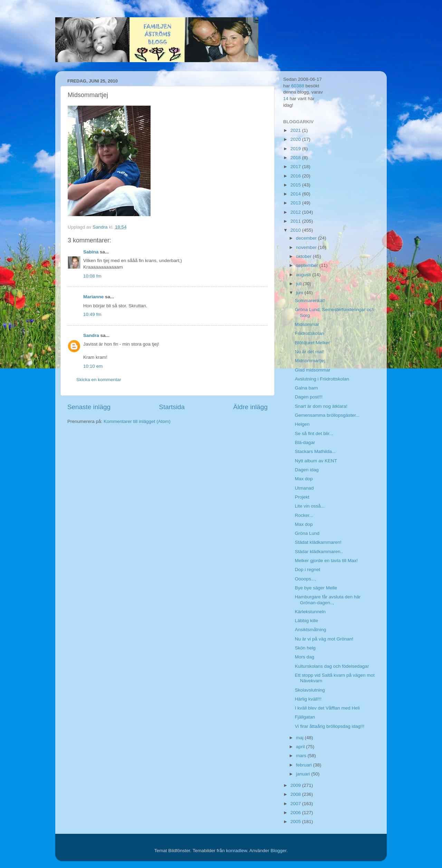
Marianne (93, 297)
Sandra (91, 335)
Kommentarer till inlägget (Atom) (137, 421)
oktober (304, 256)
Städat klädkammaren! (318, 542)
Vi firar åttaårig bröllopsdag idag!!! (330, 726)
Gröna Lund (307, 533)
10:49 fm (92, 314)
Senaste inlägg (89, 407)
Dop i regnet (308, 570)
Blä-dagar (305, 442)
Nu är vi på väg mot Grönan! (324, 639)
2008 (296, 794)
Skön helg (305, 648)
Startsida (172, 407)
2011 (296, 221)
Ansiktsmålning (311, 630)
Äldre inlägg (250, 407)
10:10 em (93, 366)
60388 (298, 86)
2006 (296, 813)
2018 (296, 158)
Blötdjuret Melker (312, 343)
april (301, 747)
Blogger (279, 851)
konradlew (236, 851)
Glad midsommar (313, 370)
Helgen (302, 424)
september (308, 265)
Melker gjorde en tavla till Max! (326, 561)
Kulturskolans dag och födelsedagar (332, 666)
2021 (296, 130)
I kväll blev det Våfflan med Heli (327, 708)
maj (300, 738)
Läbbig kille (307, 621)
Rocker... (304, 515)
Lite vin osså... (310, 506)
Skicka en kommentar (99, 380)
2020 (296, 139)
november (307, 247)
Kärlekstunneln (310, 612)
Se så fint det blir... (314, 433)
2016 (296, 176)
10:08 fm (92, 276)
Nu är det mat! (310, 352)
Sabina (91, 252)
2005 (296, 822)
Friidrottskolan (310, 333)
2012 (296, 212)
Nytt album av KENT (316, 461)
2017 (296, 167)
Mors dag (305, 657)
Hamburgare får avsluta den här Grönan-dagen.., (328, 600)
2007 (296, 804)
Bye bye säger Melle (316, 588)
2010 (296, 230)
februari (305, 765)
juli (299, 284)
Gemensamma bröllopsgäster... (327, 415)
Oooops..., (306, 579)
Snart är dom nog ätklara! (321, 406)
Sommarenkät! (310, 301)
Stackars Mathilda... (315, 451)
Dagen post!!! (309, 397)
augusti (304, 275)
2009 (296, 785)
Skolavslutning (310, 690)
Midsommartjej (310, 361)
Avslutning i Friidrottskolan (322, 379)
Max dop (304, 479)
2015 (296, 185)
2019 (296, 149)
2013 (296, 203)
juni (300, 293)
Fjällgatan (305, 717)
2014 (296, 194)
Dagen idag (307, 470)
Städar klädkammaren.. (319, 552)
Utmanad (304, 488)
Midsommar (307, 324)
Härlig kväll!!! (308, 699)
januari (304, 774)
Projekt (302, 497)
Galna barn (306, 388)
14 (286, 99)
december (307, 238)
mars (302, 756)
